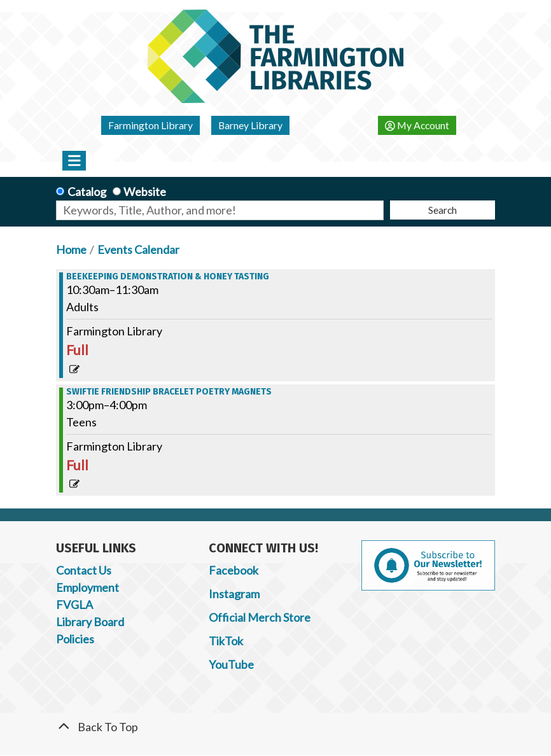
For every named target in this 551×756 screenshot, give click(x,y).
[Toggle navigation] (74, 160)
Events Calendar (138, 249)
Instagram (234, 594)
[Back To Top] (275, 727)
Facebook (234, 570)
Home (71, 249)
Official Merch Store (260, 617)
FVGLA (74, 605)
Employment (87, 587)
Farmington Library (150, 125)
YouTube (231, 664)
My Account (417, 125)
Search (443, 210)
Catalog (87, 192)
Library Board (90, 622)
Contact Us (84, 570)
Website (145, 192)
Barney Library (250, 125)
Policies (75, 639)
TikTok (226, 641)
